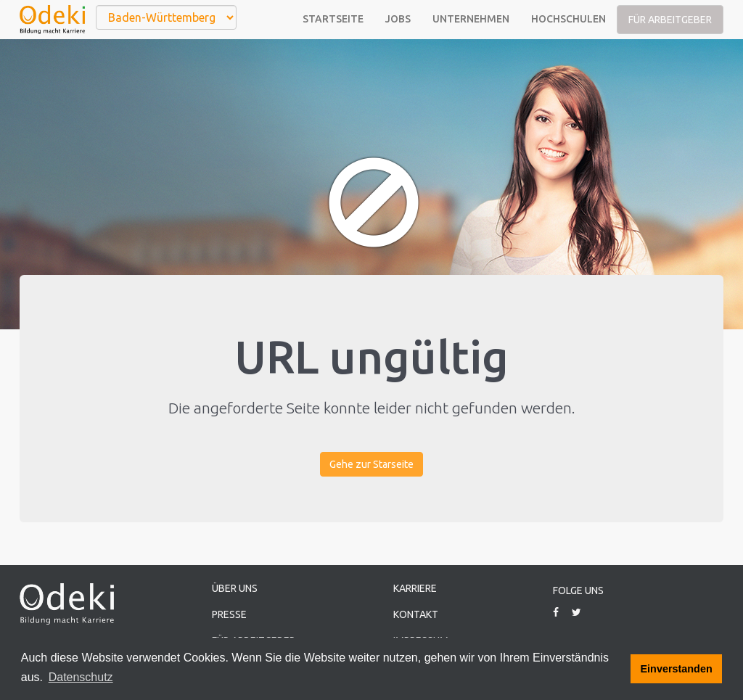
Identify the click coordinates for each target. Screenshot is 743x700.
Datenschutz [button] (81, 677)
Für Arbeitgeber (670, 20)
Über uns (235, 588)
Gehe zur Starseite (371, 464)
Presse (229, 614)
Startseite (333, 19)
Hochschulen (568, 19)
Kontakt (416, 614)
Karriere (415, 588)
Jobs (398, 19)
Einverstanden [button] (677, 669)
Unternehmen (471, 19)
